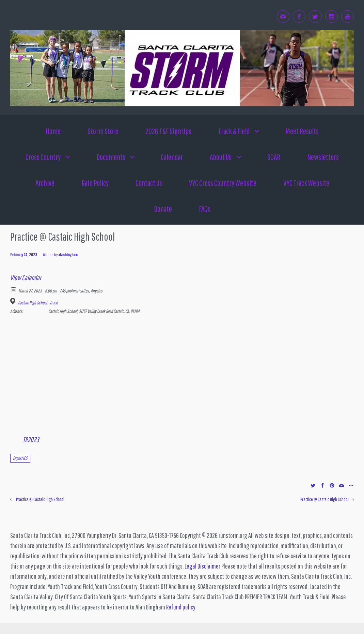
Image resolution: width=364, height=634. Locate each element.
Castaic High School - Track (38, 303)
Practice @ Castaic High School (40, 499)
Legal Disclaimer (202, 566)
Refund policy (181, 607)
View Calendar (26, 277)
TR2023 (31, 439)
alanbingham (68, 255)
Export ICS (20, 458)
